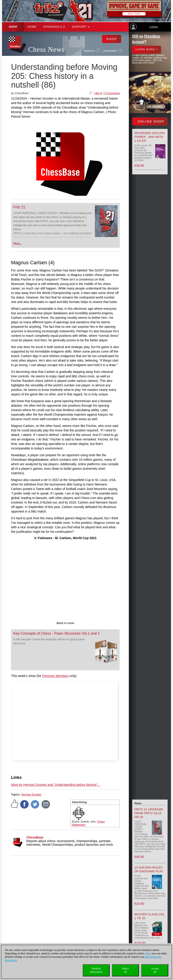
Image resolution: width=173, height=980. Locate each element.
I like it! (98, 93)
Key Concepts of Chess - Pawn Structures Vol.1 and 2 (56, 633)
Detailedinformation (96, 970)
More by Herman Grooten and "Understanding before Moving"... (56, 785)
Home (32, 27)
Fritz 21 (19, 207)
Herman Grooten (31, 795)
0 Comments (112, 93)
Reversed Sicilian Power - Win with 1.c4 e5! (150, 137)
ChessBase (35, 837)
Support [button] (81, 27)
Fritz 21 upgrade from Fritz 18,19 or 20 (149, 813)
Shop (13, 27)
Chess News (46, 49)
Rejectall (126, 970)
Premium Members (55, 676)
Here (148, 953)
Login (153, 27)
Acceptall (155, 970)
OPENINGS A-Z (54, 27)
